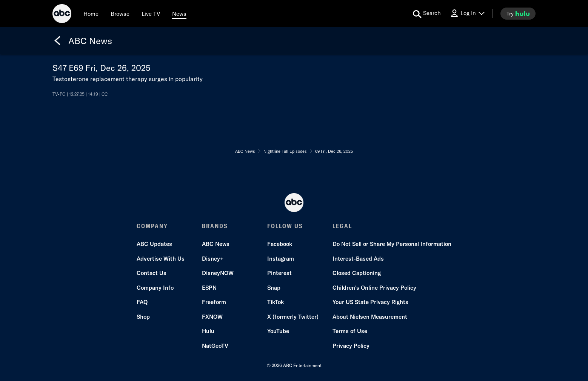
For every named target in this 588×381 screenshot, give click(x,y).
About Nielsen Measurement (370, 317)
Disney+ (213, 259)
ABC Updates (154, 244)
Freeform (214, 302)
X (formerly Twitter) (293, 317)
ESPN (209, 288)
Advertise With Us (161, 259)
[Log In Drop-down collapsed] (467, 13)
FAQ (142, 302)
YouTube (278, 331)
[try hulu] (518, 14)
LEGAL (342, 226)
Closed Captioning (357, 273)
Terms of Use (350, 331)
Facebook (280, 244)
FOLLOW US (285, 226)
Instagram (281, 259)
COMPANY (152, 226)
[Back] (57, 41)
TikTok (276, 302)
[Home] (91, 14)
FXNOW (212, 317)
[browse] (120, 14)
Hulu (208, 331)
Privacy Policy (351, 346)
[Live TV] (151, 14)
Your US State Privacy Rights (370, 302)
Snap (274, 288)
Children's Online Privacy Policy (374, 288)
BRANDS (215, 226)
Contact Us (152, 273)
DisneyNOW (218, 273)
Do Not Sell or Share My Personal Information (392, 244)
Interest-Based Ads (358, 259)
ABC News (216, 244)
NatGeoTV (215, 346)
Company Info (155, 288)
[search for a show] (427, 14)
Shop (143, 317)
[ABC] (62, 15)
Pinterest (279, 273)
